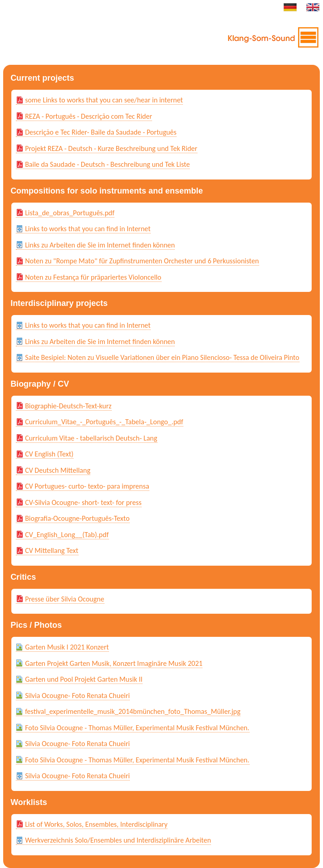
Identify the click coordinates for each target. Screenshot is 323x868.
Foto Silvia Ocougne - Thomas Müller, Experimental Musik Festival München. (137, 728)
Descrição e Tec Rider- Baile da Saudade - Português (101, 132)
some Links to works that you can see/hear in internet (104, 100)
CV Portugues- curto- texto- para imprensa (87, 486)
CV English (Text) (49, 454)
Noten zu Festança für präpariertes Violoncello (93, 277)
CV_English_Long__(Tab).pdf (67, 535)
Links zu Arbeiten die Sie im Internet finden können (100, 245)
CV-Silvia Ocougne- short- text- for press (83, 502)
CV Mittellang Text (52, 550)
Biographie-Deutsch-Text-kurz (68, 406)
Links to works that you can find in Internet (88, 229)
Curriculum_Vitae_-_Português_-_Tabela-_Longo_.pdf (104, 422)
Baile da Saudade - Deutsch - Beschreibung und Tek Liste (107, 164)
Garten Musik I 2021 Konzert (67, 647)
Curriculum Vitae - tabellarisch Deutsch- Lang (91, 438)
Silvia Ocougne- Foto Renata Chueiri (77, 696)
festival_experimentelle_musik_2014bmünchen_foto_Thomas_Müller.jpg (133, 711)
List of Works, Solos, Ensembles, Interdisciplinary (96, 824)
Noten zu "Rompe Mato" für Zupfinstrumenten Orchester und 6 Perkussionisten (142, 261)
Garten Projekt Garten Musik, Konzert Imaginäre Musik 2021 (114, 663)
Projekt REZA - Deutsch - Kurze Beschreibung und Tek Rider (111, 148)
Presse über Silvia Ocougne (65, 599)
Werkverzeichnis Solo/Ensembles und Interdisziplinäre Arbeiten (118, 840)
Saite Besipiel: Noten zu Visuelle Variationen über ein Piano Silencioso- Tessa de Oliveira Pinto (162, 357)
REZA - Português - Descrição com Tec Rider (88, 116)
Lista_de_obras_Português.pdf (70, 213)
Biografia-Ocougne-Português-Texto (77, 518)
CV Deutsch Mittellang (58, 470)
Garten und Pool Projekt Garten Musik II (84, 679)
